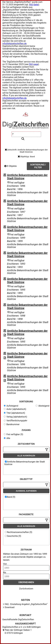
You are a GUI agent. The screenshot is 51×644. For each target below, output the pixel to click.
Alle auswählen (26, 456)
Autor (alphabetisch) (15, 409)
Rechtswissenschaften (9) (19, 532)
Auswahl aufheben (26, 491)
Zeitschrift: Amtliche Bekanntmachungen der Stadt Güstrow (26, 151)
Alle (7, 438)
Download (10, 607)
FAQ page (34, 64)
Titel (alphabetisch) (14, 413)
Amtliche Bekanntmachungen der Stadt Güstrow (25, 463)
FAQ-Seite (34, 5)
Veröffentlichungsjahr (16, 421)
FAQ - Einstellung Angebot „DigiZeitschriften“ (26, 604)
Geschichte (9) (13, 536)
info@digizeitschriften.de (15, 44)
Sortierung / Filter (38, 166)
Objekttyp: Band (26, 157)
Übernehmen (26, 582)
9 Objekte (11, 166)
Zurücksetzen (26, 589)
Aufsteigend (11, 406)
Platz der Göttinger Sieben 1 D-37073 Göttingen (18, 631)
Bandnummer (12, 424)
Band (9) (10, 497)
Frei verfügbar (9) (13, 434)
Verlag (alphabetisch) (15, 417)
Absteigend (42, 406)
